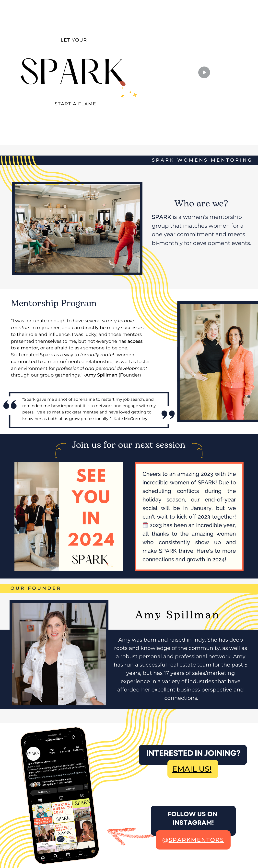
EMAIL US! (192, 769)
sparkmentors (196, 840)
